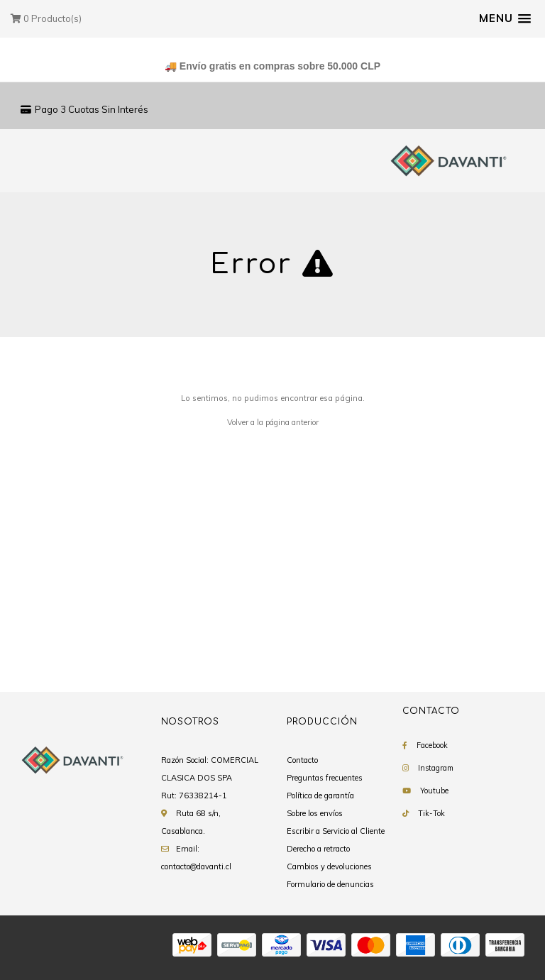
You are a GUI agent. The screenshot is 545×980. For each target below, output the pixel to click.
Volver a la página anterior (273, 422)
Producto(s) (46, 18)
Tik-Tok (431, 813)
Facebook (432, 745)
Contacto (302, 760)
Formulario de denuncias (330, 884)
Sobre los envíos (315, 813)
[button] (505, 18)
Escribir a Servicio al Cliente (336, 831)
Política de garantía (320, 795)
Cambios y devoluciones (329, 866)
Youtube (434, 791)
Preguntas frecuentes (325, 778)
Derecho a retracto (318, 849)
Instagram (436, 768)
